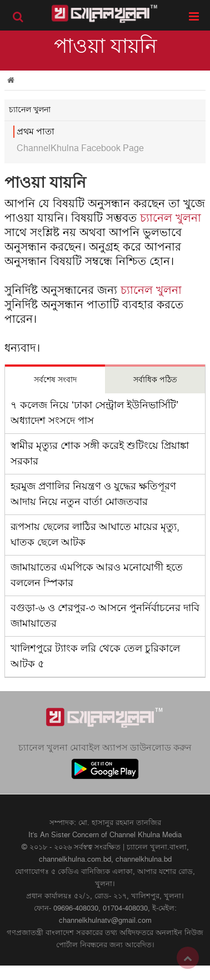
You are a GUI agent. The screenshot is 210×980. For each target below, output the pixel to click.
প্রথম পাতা (36, 132)
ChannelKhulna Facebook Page (80, 148)
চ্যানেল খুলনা (171, 218)
